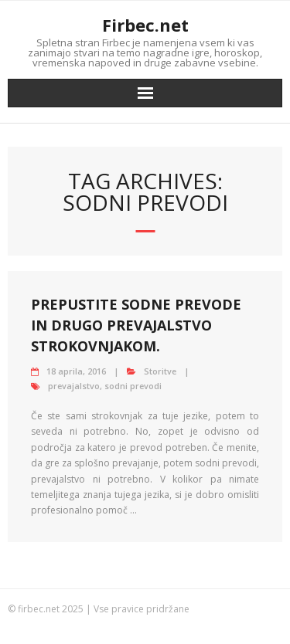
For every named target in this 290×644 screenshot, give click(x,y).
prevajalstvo (74, 386)
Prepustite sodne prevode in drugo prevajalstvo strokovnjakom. (136, 325)
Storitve (160, 371)
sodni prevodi (133, 386)
